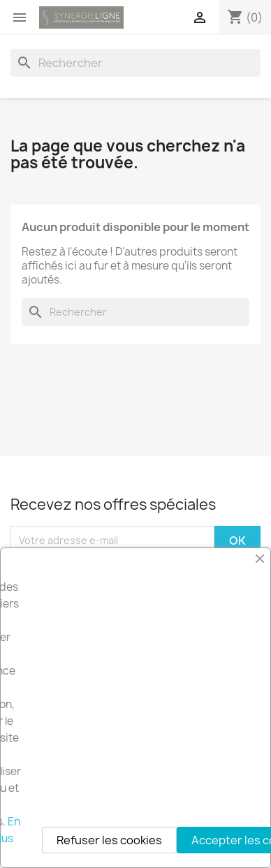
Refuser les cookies (109, 840)
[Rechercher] (135, 63)
